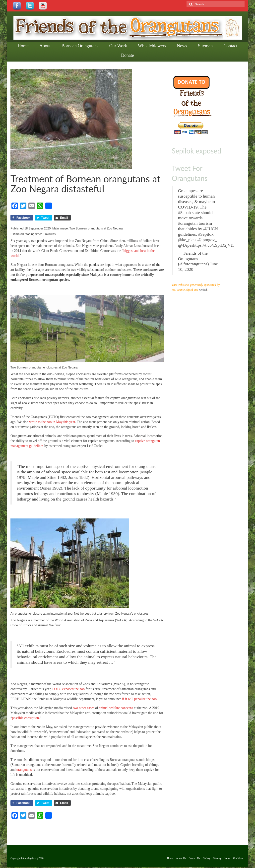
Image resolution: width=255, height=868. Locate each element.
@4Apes (186, 245)
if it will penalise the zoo (139, 699)
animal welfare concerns (116, 708)
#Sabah (185, 213)
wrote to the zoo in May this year (52, 422)
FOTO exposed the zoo (68, 689)
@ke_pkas (187, 240)
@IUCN (211, 229)
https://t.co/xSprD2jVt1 (214, 245)
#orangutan (188, 223)
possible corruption (25, 718)
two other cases (83, 708)
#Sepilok (206, 234)
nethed (203, 290)
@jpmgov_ (207, 240)
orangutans (24, 770)
